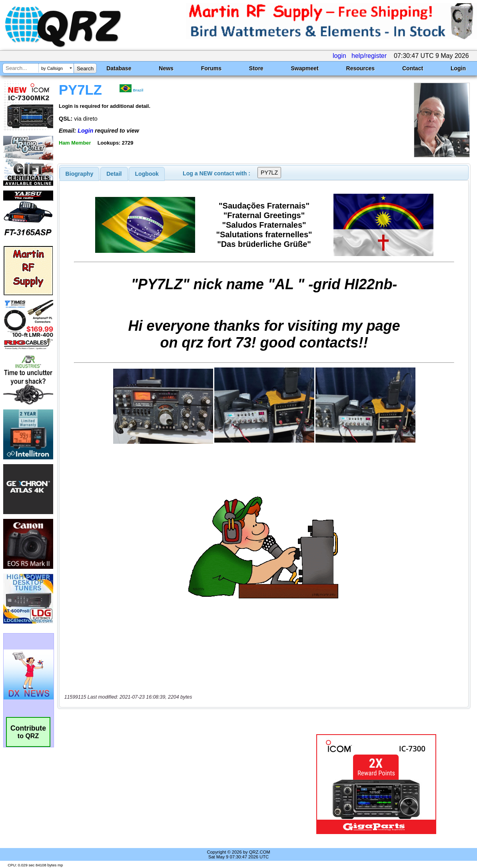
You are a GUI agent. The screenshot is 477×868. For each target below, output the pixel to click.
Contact (413, 68)
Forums (211, 68)
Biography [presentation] (80, 174)
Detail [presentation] (114, 174)
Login (458, 68)
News (166, 68)
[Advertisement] (176, 784)
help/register (369, 56)
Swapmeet (304, 68)
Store (256, 68)
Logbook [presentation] (147, 174)
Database (119, 68)
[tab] (80, 174)
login (339, 56)
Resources (361, 68)
